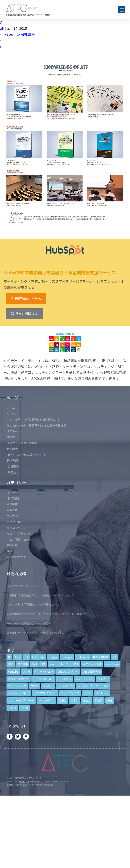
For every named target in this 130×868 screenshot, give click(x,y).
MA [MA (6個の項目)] (114, 657)
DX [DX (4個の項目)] (26, 657)
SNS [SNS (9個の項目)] (34, 664)
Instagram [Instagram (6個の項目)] (83, 657)
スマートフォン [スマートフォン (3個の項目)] (84, 679)
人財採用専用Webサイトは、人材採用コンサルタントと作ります (47, 614)
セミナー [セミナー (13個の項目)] (103, 679)
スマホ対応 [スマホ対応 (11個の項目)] (65, 679)
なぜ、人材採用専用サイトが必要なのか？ (33, 605)
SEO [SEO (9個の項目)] (11, 664)
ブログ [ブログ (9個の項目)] (34, 686)
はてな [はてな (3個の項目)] (26, 671)
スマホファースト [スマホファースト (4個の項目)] (43, 679)
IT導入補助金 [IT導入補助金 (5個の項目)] (101, 657)
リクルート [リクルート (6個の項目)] (102, 693)
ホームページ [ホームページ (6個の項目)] (65, 686)
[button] (122, 10)
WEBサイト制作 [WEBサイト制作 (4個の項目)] (92, 664)
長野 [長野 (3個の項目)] (110, 700)
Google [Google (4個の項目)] (53, 657)
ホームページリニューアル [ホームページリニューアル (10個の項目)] (93, 686)
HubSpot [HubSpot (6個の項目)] (67, 657)
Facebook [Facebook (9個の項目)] (38, 657)
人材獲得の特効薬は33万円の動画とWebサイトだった (40, 595)
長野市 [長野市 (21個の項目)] (12, 708)
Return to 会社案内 (17, 34)
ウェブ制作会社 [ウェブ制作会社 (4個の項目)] (91, 671)
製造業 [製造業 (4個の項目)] (99, 700)
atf (2, 28)
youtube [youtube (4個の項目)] (13, 671)
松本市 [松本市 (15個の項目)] (75, 700)
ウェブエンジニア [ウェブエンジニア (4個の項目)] (68, 671)
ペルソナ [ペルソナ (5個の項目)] (48, 686)
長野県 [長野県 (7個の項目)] (24, 708)
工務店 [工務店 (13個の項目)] (62, 700)
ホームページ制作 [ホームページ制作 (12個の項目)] (19, 693)
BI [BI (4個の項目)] (9, 657)
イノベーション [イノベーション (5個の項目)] (44, 671)
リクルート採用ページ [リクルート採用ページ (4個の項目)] (21, 700)
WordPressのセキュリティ (23, 586)
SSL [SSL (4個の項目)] (43, 664)
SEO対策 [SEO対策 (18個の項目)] (23, 664)
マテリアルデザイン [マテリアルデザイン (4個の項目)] (45, 693)
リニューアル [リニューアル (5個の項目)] (46, 700)
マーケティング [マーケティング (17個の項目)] (70, 693)
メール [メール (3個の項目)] (87, 693)
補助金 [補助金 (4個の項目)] (87, 700)
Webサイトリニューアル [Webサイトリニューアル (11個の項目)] (64, 664)
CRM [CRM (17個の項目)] (18, 657)
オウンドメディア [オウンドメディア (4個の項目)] (19, 679)
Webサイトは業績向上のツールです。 (30, 623)
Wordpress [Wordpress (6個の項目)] (112, 664)
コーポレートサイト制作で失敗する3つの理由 (35, 633)
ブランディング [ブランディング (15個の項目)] (17, 686)
